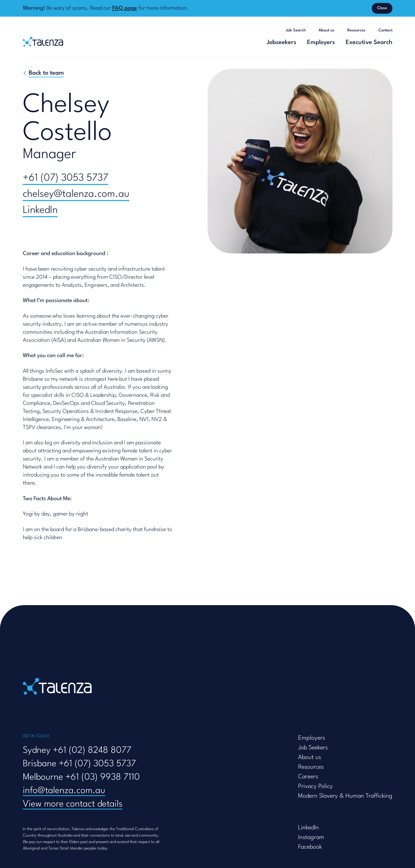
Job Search (296, 30)
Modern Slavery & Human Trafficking (345, 796)
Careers (308, 777)
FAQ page (125, 8)
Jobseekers (282, 42)
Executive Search (369, 42)
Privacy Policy (315, 786)
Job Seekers (313, 748)
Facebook (310, 847)
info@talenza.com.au (64, 791)
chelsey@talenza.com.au (76, 194)
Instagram (311, 837)
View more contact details (73, 804)
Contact (385, 30)
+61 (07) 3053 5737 (66, 178)
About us (326, 30)
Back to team (46, 73)
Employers (321, 42)
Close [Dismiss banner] (382, 8)
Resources (356, 30)
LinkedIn (40, 210)
